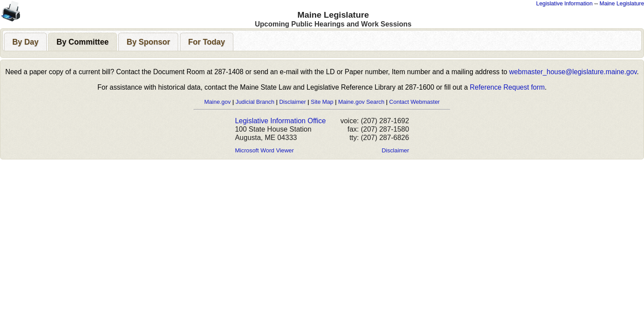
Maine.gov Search (361, 102)
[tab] (25, 42)
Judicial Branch (255, 102)
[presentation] (25, 42)
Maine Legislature (622, 3)
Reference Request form (507, 87)
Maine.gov (217, 102)
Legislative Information (564, 3)
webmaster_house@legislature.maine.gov (573, 72)
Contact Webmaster (414, 102)
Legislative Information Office (281, 121)
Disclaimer (293, 102)
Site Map (322, 102)
